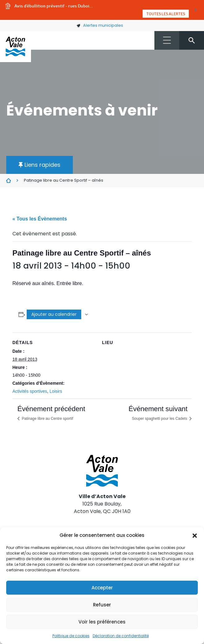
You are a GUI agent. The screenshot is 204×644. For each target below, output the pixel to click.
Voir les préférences (102, 622)
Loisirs (56, 391)
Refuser (102, 605)
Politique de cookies (71, 636)
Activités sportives (30, 391)
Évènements (9, 181)
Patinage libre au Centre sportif (47, 419)
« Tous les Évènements (40, 219)
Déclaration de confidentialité (121, 636)
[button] (195, 535)
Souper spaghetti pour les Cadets (160, 419)
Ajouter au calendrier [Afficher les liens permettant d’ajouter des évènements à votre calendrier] (54, 314)
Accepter (102, 588)
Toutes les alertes (166, 14)
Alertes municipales (100, 25)
